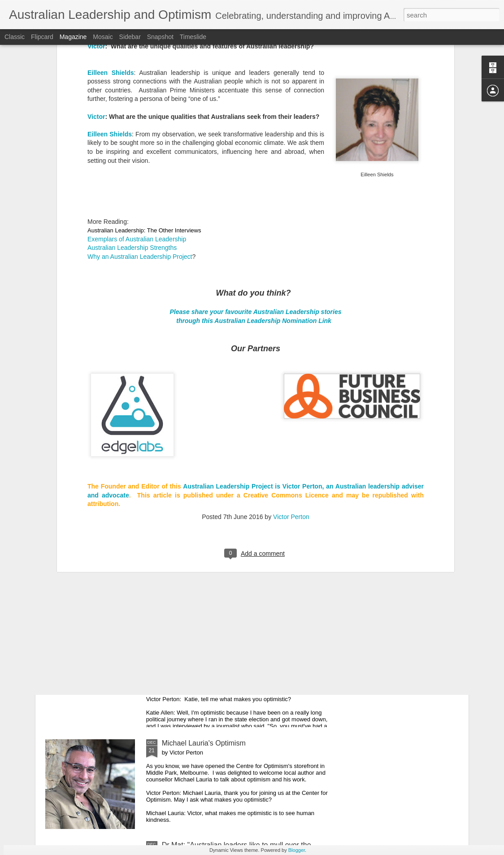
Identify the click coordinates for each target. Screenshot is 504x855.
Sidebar (130, 37)
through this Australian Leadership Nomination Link (255, 178)
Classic (15, 37)
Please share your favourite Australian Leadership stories (255, 169)
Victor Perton (291, 374)
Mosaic (103, 37)
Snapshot (160, 37)
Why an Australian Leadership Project (140, 114)
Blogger (297, 850)
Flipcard (42, 37)
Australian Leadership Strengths (132, 105)
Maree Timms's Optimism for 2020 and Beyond (237, 539)
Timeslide (193, 37)
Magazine (73, 37)
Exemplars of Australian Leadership (137, 96)
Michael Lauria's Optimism (204, 743)
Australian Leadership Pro (222, 344)
